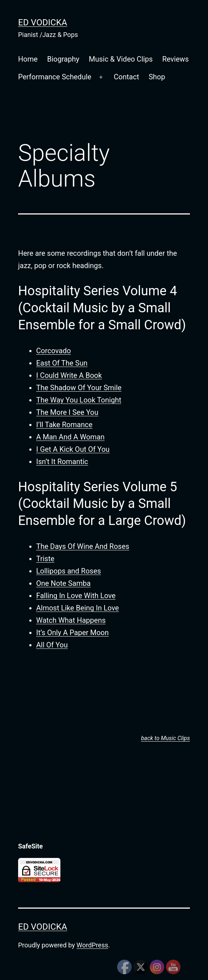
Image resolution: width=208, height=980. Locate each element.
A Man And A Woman (70, 437)
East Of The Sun (62, 363)
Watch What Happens (71, 620)
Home (28, 59)
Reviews (176, 59)
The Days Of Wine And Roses (83, 546)
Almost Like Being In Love (78, 608)
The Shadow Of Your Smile (79, 388)
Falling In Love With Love (76, 596)
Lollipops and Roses (69, 571)
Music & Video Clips (121, 59)
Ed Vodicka (43, 22)
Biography (63, 59)
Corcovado (54, 351)
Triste (45, 559)
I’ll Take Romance (64, 425)
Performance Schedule (55, 77)
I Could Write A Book (69, 375)
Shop (157, 77)
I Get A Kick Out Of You (73, 449)
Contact (127, 77)
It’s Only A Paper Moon (73, 633)
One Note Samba (63, 583)
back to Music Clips (165, 738)
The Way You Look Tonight (79, 400)
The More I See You (67, 412)
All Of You (52, 645)
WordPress (92, 945)
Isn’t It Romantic (62, 462)
